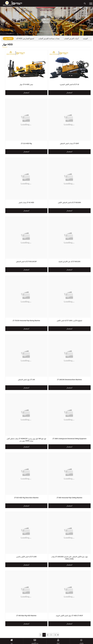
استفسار (26, 93)
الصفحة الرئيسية (51, 22)
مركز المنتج (41, 22)
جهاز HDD (8, 39)
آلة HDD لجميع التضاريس (25, 39)
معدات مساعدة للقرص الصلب (49, 39)
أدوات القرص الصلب (71, 39)
